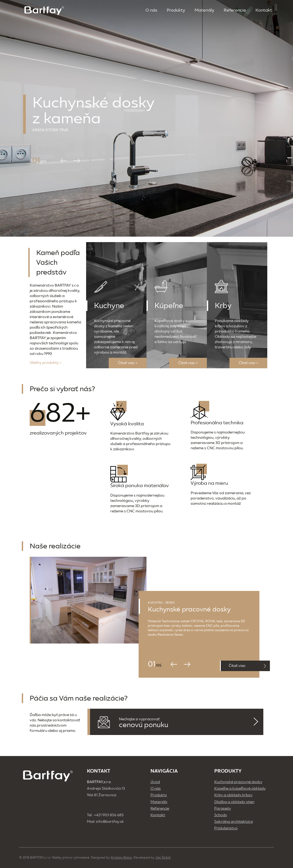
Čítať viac (247, 666)
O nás (151, 10)
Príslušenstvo (226, 828)
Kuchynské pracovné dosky (238, 782)
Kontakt (264, 10)
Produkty (176, 10)
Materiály (204, 10)
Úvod (155, 782)
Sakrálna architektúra (234, 822)
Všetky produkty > (46, 363)
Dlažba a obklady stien (234, 802)
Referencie (235, 10)
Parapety (223, 808)
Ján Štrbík (163, 857)
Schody (221, 815)
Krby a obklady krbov (233, 795)
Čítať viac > (128, 363)
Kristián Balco (121, 857)
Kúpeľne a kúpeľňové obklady (240, 788)
